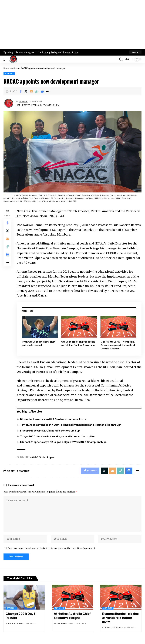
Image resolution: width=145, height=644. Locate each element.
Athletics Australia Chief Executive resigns (72, 619)
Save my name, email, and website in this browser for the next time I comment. (52, 551)
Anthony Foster (16, 627)
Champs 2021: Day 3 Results (21, 619)
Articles (15, 68)
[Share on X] (26, 91)
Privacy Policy (50, 52)
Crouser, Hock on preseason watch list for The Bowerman (79, 343)
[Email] (31, 91)
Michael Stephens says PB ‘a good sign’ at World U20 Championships (64, 442)
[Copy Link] (37, 91)
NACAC (34, 457)
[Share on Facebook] (21, 91)
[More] (48, 91)
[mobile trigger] (6, 59)
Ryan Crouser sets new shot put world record (39, 343)
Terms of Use (71, 52)
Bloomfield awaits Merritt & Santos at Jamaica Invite (54, 419)
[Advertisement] (72, 25)
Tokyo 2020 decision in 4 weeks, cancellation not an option (58, 436)
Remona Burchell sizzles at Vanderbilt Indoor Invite (120, 621)
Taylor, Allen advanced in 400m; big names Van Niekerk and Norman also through (71, 425)
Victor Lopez (47, 457)
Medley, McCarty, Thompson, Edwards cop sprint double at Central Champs (118, 345)
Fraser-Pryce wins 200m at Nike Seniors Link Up (50, 431)
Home (6, 68)
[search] (121, 59)
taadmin (24, 102)
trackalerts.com (65, 627)
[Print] (42, 91)
